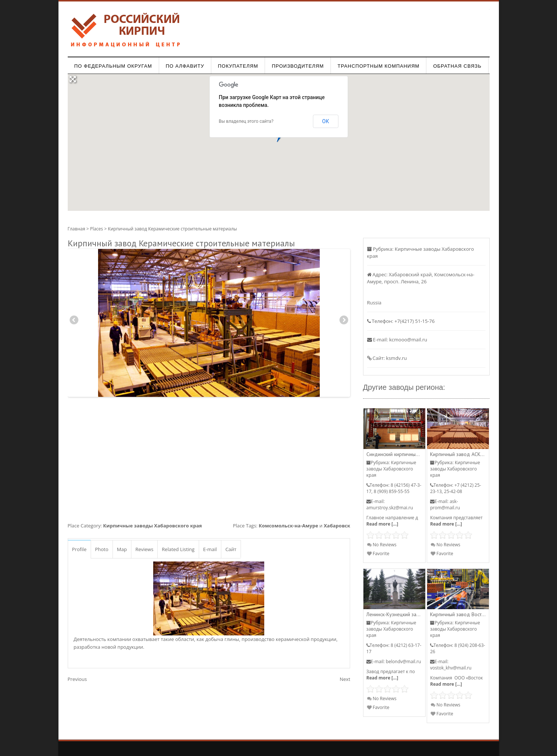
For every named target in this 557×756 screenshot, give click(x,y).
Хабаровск (337, 526)
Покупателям (238, 66)
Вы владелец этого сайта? (246, 121)
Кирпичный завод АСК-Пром (462, 454)
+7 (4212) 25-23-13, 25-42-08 (456, 488)
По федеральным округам (113, 66)
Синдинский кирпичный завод (400, 454)
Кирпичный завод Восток (458, 614)
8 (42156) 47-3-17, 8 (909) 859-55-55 (394, 488)
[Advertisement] (209, 458)
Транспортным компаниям (378, 66)
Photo (102, 549)
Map (122, 549)
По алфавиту (185, 66)
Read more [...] (382, 524)
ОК (326, 121)
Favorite (378, 553)
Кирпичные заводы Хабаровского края (153, 526)
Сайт (231, 549)
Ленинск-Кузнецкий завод (396, 614)
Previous (74, 321)
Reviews (145, 549)
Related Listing (178, 549)
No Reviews (382, 545)
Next (344, 321)
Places (96, 229)
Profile (79, 549)
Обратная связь (457, 66)
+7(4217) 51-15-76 (415, 321)
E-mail (210, 549)
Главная (77, 229)
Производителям (298, 66)
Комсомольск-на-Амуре (288, 526)
